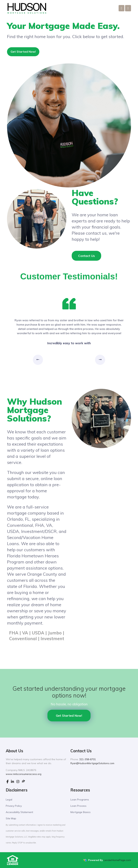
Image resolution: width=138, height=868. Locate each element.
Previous (37, 360)
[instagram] (18, 782)
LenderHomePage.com (117, 860)
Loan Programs (80, 800)
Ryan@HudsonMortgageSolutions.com (92, 763)
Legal (9, 800)
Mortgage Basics (80, 812)
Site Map (11, 818)
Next (101, 360)
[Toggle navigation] (128, 8)
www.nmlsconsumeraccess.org (24, 774)
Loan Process (78, 806)
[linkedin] (12, 782)
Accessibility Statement (19, 812)
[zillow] (23, 782)
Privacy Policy (14, 806)
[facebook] (8, 782)
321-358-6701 (88, 759)
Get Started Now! (23, 52)
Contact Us (87, 256)
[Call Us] (122, 8)
